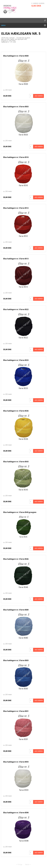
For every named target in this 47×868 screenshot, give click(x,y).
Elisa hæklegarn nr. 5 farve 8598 (16, 813)
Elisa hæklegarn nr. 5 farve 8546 (16, 559)
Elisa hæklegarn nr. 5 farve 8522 (16, 309)
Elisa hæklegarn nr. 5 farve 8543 (16, 462)
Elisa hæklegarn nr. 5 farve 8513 (16, 259)
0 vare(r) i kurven (38, 3)
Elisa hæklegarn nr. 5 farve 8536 (16, 411)
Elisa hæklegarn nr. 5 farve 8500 (16, 56)
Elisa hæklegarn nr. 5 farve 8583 (16, 660)
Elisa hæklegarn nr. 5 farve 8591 (16, 711)
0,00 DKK (36, 6)
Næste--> (28, 864)
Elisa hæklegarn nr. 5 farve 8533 (16, 360)
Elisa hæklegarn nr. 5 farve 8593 (16, 762)
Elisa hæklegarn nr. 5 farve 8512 (16, 208)
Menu (3, 25)
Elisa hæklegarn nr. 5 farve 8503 (16, 107)
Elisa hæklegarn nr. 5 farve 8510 (16, 157)
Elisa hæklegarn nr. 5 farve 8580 (16, 610)
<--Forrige (19, 864)
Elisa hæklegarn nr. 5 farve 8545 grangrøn (20, 512)
